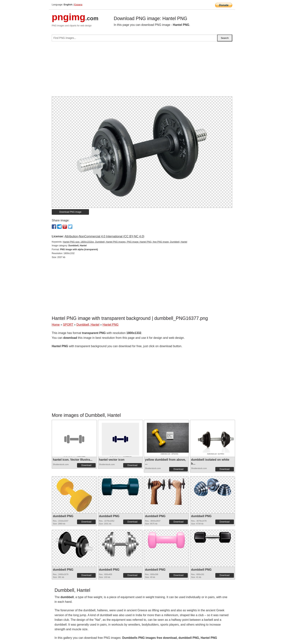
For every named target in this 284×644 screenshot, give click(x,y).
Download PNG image (70, 212)
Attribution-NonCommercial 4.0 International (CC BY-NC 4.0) (104, 236)
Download (86, 465)
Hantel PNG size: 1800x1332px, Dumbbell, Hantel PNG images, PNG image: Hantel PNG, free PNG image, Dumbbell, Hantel (125, 242)
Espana (78, 5)
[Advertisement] (142, 70)
